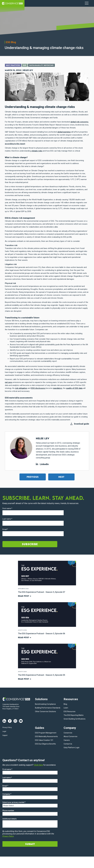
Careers (67, 739)
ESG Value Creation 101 (44, 739)
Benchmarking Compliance (45, 703)
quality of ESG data (74, 388)
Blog (65, 703)
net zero (9, 382)
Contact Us (68, 743)
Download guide (82, 424)
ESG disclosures (38, 388)
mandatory (58, 388)
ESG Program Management (46, 732)
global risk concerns (79, 122)
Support (5, 735)
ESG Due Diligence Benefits (45, 743)
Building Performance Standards (48, 707)
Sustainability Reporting (44, 65)
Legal (4, 731)
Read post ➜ (24, 596)
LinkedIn (42, 464)
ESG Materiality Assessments (46, 736)
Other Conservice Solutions (45, 711)
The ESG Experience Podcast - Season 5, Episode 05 (41, 674)
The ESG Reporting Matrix (74, 714)
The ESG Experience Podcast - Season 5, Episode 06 (41, 633)
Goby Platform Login (72, 747)
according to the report (15, 144)
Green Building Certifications (75, 718)
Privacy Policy (7, 727)
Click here (38, 764)
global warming (64, 132)
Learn (66, 707)
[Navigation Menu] (87, 3)
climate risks (37, 151)
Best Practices (14, 65)
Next (61, 477)
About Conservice (70, 736)
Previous (33, 477)
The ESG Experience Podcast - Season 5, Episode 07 (41, 592)
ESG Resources (70, 711)
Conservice (68, 732)
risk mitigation (21, 388)
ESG (26, 65)
